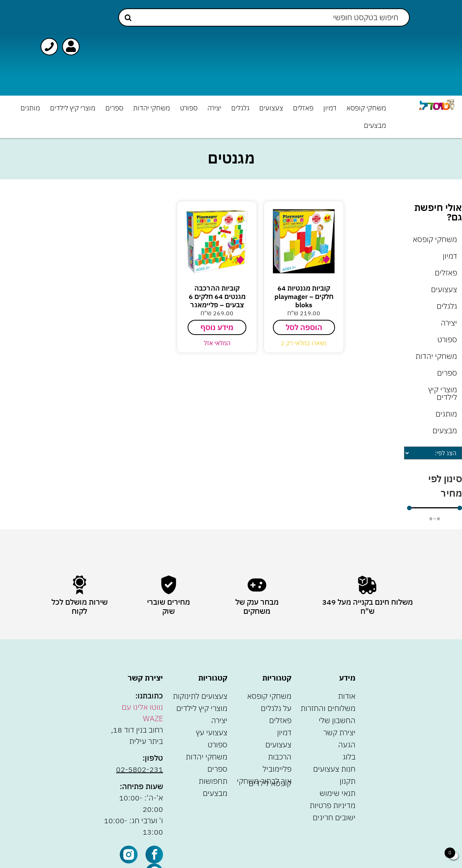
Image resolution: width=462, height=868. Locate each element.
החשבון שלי (337, 720)
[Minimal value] (435, 508)
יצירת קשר (339, 732)
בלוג (349, 757)
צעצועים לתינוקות (200, 696)
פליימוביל (277, 769)
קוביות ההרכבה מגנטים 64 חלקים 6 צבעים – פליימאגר (217, 296)
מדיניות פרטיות (333, 805)
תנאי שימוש (337, 793)
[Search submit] (128, 18)
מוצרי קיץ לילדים (73, 108)
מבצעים (375, 125)
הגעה (347, 745)
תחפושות (213, 781)
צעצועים (271, 108)
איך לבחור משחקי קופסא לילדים (264, 782)
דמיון (330, 108)
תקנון (348, 781)
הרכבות (280, 757)
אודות (347, 696)
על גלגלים (276, 708)
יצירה (214, 108)
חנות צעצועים (334, 769)
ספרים (114, 108)
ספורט (189, 108)
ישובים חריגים (334, 817)
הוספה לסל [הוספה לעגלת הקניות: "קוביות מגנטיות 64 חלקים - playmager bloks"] (304, 327)
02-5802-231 (139, 769)
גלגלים (240, 108)
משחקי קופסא (366, 108)
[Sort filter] (433, 453)
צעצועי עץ (212, 732)
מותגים (30, 108)
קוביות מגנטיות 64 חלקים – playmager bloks (304, 296)
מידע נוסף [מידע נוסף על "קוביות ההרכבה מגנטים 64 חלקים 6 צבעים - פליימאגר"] (217, 327)
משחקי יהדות (152, 108)
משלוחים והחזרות (328, 708)
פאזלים (303, 108)
